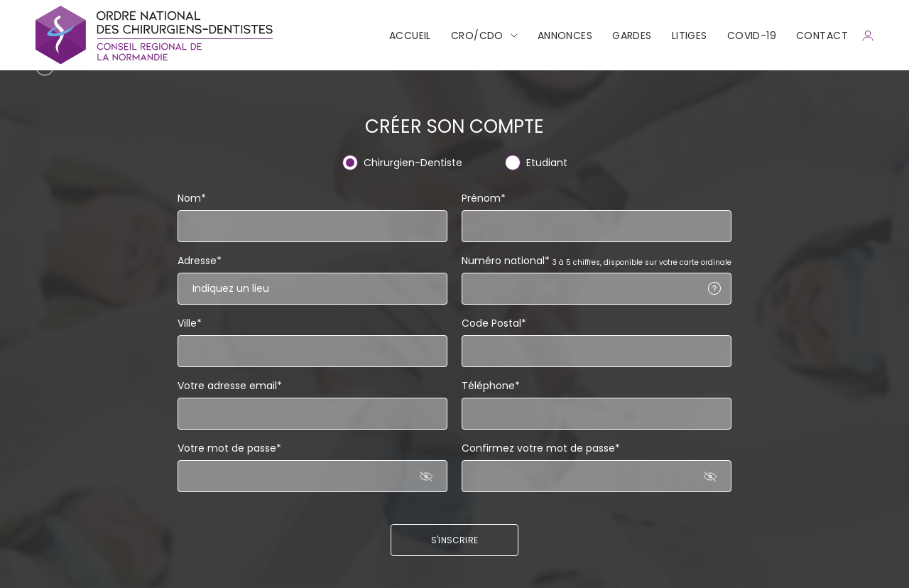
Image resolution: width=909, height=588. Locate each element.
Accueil (410, 36)
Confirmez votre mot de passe (541, 448)
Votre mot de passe (229, 448)
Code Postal (494, 323)
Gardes (632, 36)
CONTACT (822, 36)
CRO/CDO (477, 36)
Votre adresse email (230, 386)
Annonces (565, 36)
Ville (190, 323)
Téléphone (491, 386)
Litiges (690, 36)
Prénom (484, 198)
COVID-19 (752, 36)
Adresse (200, 261)
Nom (192, 198)
